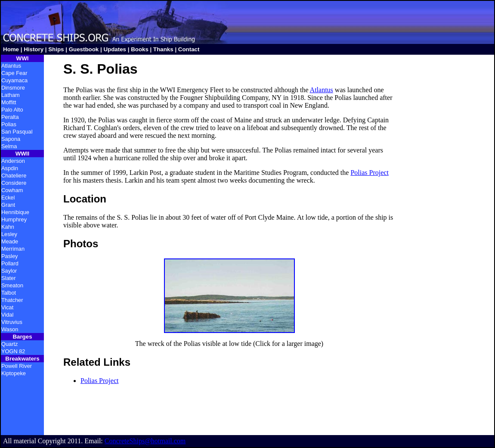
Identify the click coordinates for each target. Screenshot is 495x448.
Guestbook (84, 49)
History (34, 49)
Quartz (9, 344)
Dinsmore (13, 88)
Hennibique (15, 212)
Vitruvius (12, 322)
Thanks (163, 49)
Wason (10, 329)
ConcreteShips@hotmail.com (145, 441)
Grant (8, 205)
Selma (9, 146)
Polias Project (369, 173)
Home (11, 49)
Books (140, 49)
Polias (9, 124)
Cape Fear (14, 73)
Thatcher (12, 300)
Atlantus (11, 66)
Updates (115, 49)
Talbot (9, 293)
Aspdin (10, 168)
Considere (14, 183)
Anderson (13, 161)
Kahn (8, 227)
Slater (8, 278)
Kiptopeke (14, 373)
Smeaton (12, 285)
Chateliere (14, 176)
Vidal (7, 315)
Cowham (12, 190)
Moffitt (9, 102)
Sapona (11, 139)
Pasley (9, 256)
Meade (10, 241)
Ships (56, 49)
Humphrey (14, 219)
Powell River (17, 366)
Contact (189, 49)
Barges (22, 337)
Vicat (7, 307)
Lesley (9, 234)
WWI (23, 58)
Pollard (10, 263)
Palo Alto (12, 110)
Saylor (9, 271)
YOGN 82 (13, 351)
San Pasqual (17, 132)
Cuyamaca (14, 80)
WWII (23, 154)
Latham (11, 95)
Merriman (13, 249)
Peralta (10, 117)
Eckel (8, 198)
